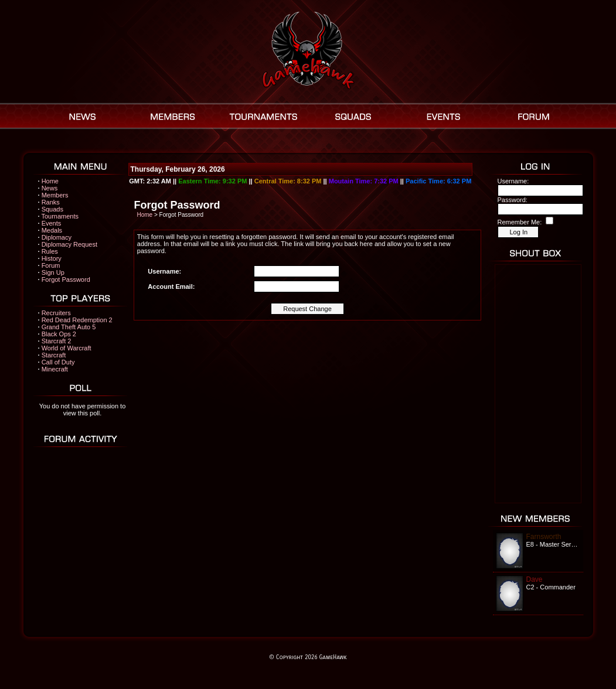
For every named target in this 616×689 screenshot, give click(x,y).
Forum (51, 265)
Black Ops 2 (59, 334)
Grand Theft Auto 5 (69, 327)
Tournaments (60, 216)
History (52, 258)
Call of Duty (58, 362)
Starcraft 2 (57, 341)
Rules (50, 251)
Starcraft (54, 355)
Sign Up (53, 272)
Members (55, 195)
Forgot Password (66, 279)
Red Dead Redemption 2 (77, 320)
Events (52, 223)
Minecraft (55, 369)
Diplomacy (57, 237)
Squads (52, 209)
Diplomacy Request (69, 244)
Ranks (51, 202)
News (50, 188)
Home (50, 181)
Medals (52, 230)
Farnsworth (544, 537)
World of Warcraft (67, 348)
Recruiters (56, 313)
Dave (535, 579)
